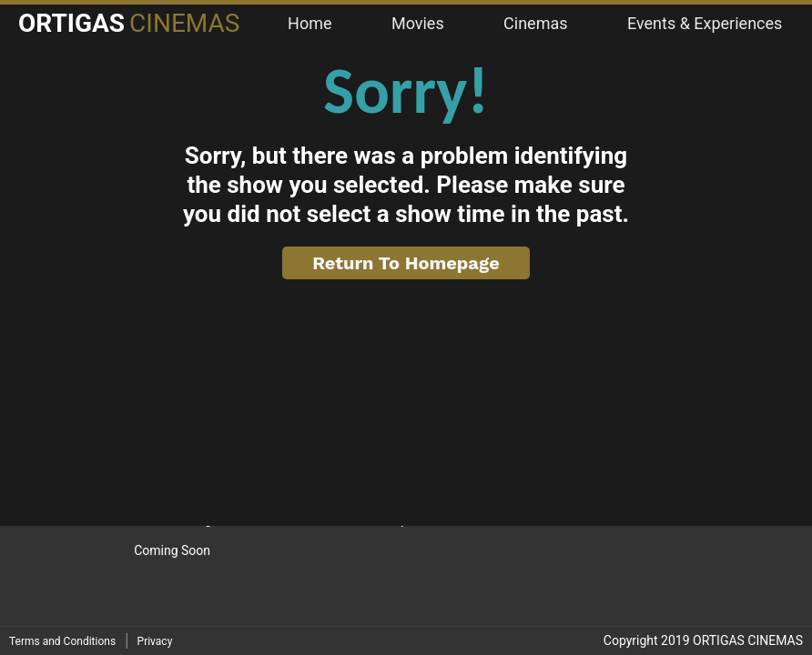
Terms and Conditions (62, 641)
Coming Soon (172, 550)
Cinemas (535, 23)
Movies (418, 23)
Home (310, 23)
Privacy (155, 641)
